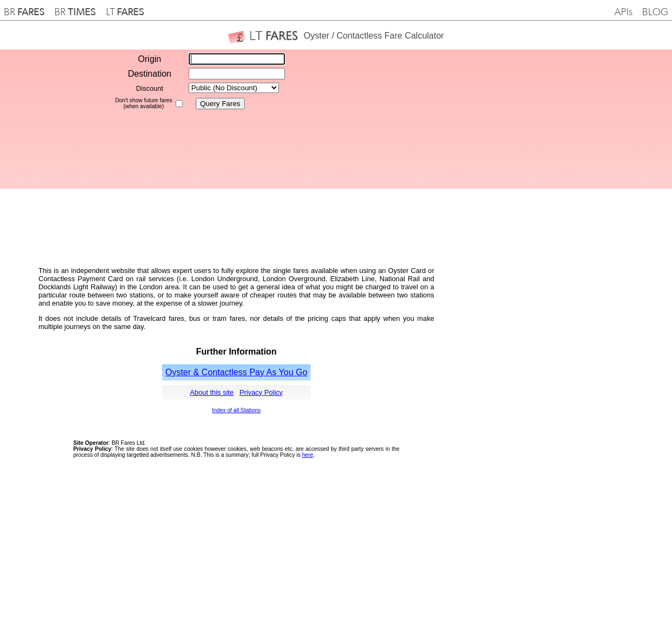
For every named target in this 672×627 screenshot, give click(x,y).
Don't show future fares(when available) (144, 103)
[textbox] (237, 59)
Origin (150, 59)
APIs (623, 12)
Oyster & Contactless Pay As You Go (236, 372)
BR (24, 12)
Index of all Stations (236, 410)
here (307, 455)
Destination (150, 74)
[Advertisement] (482, 119)
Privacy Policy (261, 392)
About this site (211, 392)
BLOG (655, 12)
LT (125, 12)
